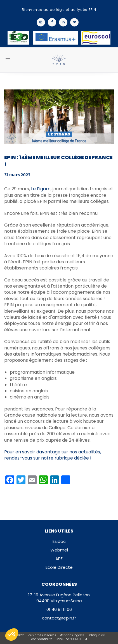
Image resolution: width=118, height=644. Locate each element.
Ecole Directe (59, 567)
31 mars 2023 (17, 175)
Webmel (59, 550)
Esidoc (59, 541)
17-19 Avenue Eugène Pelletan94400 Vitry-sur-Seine (59, 598)
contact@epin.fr (59, 618)
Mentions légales (72, 635)
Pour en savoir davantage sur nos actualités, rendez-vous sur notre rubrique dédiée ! (53, 455)
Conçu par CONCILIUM (71, 639)
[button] (12, 635)
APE (59, 559)
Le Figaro (41, 189)
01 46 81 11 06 (59, 609)
